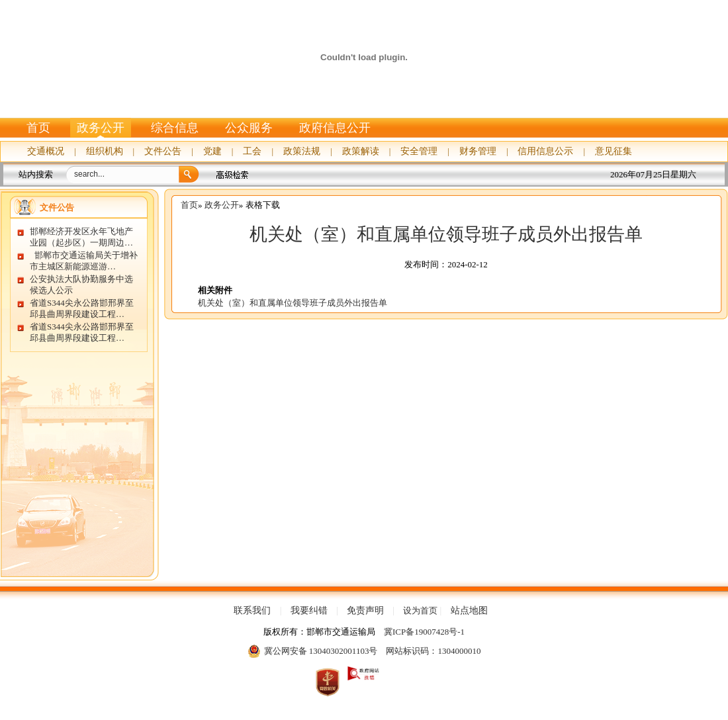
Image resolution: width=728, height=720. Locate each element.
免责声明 (365, 611)
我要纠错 (309, 611)
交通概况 (46, 151)
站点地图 (469, 611)
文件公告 (163, 151)
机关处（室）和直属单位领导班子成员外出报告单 (446, 234)
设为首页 (420, 610)
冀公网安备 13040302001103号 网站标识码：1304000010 (364, 651)
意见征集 (614, 151)
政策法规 (302, 151)
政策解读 (361, 151)
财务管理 (478, 151)
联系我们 (252, 611)
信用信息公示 (545, 151)
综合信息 (175, 128)
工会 (252, 151)
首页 (38, 128)
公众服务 (249, 128)
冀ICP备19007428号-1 (424, 632)
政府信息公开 (335, 128)
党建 (212, 151)
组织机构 (105, 151)
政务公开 (101, 128)
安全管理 (419, 151)
